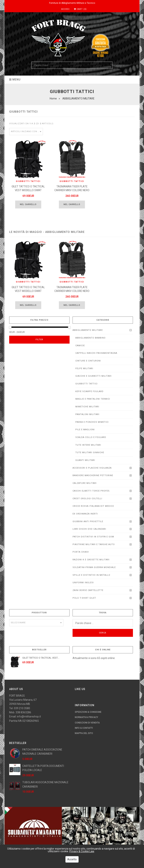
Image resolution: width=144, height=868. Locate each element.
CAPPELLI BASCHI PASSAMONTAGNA (96, 353)
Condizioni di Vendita (87, 723)
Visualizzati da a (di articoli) (31, 124)
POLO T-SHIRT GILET (84, 598)
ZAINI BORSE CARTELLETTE (88, 590)
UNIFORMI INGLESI (83, 583)
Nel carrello (28, 204)
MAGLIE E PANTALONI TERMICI (93, 399)
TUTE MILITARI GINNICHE (90, 453)
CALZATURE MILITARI (85, 483)
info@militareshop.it (29, 717)
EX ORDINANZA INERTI (85, 514)
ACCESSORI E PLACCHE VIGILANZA (92, 468)
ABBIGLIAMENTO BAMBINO (90, 338)
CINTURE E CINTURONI (88, 361)
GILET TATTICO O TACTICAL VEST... (41, 658)
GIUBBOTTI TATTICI (86, 384)
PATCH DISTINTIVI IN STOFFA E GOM (93, 537)
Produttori (39, 613)
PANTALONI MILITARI (87, 414)
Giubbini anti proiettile (88, 521)
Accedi (65, 9)
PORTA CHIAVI (81, 552)
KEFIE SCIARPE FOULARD (89, 391)
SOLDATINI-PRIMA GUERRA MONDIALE (94, 567)
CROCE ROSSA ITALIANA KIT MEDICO (93, 506)
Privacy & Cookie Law (82, 851)
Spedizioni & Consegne (88, 712)
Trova (103, 613)
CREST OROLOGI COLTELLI (87, 499)
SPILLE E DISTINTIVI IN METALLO (91, 575)
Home (53, 98)
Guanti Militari (85, 460)
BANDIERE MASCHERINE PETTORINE (93, 475)
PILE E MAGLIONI (85, 430)
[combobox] (26, 132)
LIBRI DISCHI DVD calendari (89, 529)
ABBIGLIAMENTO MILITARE (88, 330)
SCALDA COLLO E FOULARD (91, 437)
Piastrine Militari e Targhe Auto (94, 544)
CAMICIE (80, 346)
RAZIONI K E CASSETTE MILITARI (91, 560)
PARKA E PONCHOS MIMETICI (92, 422)
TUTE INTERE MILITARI (88, 445)
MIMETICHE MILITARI (87, 407)
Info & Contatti (84, 728)
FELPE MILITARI (84, 368)
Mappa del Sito (84, 733)
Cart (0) (80, 9)
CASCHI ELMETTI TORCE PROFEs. (91, 491)
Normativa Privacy (86, 717)
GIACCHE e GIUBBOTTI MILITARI (93, 376)
